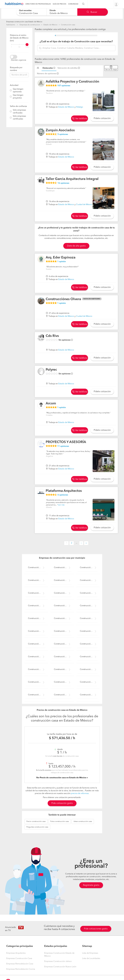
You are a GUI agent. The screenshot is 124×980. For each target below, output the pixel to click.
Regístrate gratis (91, 885)
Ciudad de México (84, 205)
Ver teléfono (80, 119)
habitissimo (11, 25)
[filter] (19, 45)
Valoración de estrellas (67, 68)
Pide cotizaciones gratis (96, 929)
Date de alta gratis (76, 246)
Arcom (51, 404)
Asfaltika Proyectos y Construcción (72, 82)
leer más (61, 505)
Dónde (53, 11)
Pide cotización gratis (62, 803)
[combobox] (31, 12)
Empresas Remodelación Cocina (21, 969)
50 (19, 47)
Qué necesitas (25, 11)
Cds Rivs (52, 336)
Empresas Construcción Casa (19, 959)
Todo (27, 47)
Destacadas (48, 68)
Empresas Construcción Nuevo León (60, 967)
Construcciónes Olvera (63, 299)
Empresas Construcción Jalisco (58, 961)
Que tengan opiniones (18, 91)
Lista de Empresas (90, 953)
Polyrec (51, 370)
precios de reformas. (80, 794)
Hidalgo (80, 107)
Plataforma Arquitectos (64, 491)
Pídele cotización (102, 118)
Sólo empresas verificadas (19, 112)
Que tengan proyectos (18, 97)
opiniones (64, 86)
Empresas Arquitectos (16, 953)
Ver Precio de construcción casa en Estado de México (62, 778)
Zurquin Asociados (60, 130)
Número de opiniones (47, 74)
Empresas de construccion (30, 25)
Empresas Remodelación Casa (20, 964)
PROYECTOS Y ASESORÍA (66, 442)
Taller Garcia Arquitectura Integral (72, 179)
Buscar (92, 12)
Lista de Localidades (91, 959)
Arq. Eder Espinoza (61, 258)
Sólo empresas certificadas (19, 118)
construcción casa (36, 821)
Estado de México (50, 25)
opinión (62, 262)
